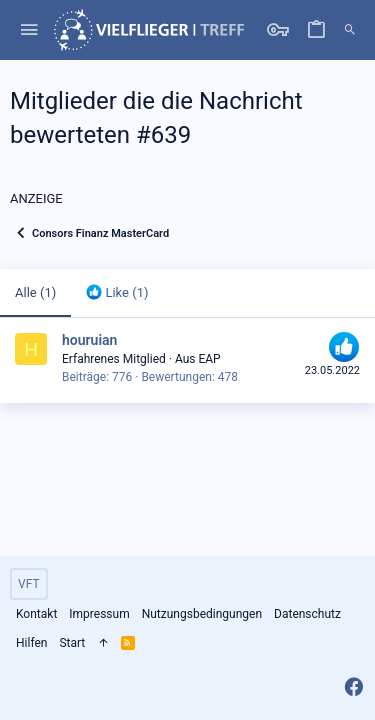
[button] (29, 30)
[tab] (117, 293)
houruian (89, 340)
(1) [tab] (35, 292)
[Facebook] (354, 687)
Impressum (99, 614)
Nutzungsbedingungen (202, 614)
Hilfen (31, 643)
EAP (209, 359)
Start (72, 643)
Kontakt (36, 614)
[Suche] (350, 30)
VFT (29, 584)
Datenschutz (307, 614)
